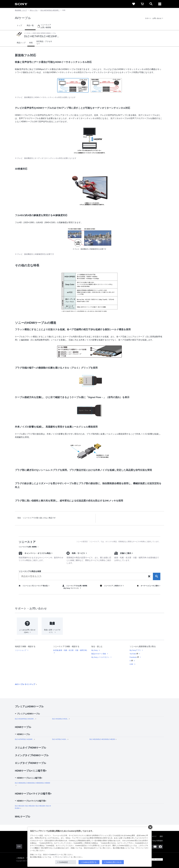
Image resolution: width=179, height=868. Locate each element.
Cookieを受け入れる (114, 862)
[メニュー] (160, 4)
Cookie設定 (64, 862)
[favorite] (134, 4)
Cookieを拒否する (89, 862)
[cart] (142, 4)
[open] (151, 4)
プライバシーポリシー (62, 857)
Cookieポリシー (55, 855)
